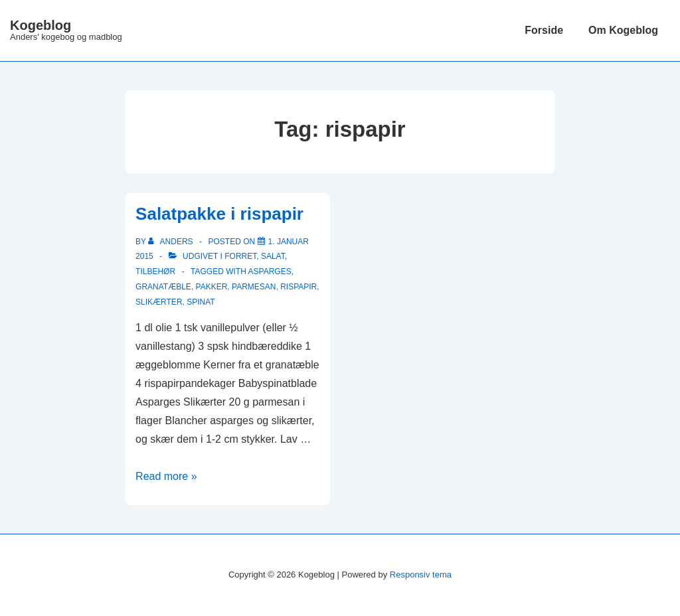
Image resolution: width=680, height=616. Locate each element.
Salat (273, 256)
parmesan (254, 287)
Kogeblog (41, 25)
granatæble (163, 287)
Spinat (201, 302)
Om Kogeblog (623, 30)
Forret (240, 256)
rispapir (298, 287)
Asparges (270, 271)
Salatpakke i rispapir (219, 214)
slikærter (159, 302)
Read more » (166, 476)
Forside (544, 30)
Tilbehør (155, 271)
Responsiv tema (421, 575)
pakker (212, 287)
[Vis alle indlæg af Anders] (172, 242)
